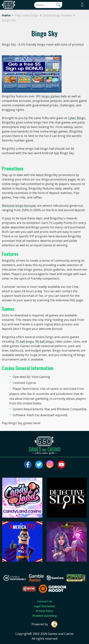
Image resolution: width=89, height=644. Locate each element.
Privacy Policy (44, 611)
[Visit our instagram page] (50, 465)
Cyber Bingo (77, 118)
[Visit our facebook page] (28, 465)
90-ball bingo (44, 341)
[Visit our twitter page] (39, 465)
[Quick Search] (48, 5)
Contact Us (45, 601)
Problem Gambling (45, 616)
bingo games (51, 96)
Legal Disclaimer (45, 606)
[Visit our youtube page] (61, 465)
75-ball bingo (25, 341)
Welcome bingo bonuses (19, 206)
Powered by (45, 624)
